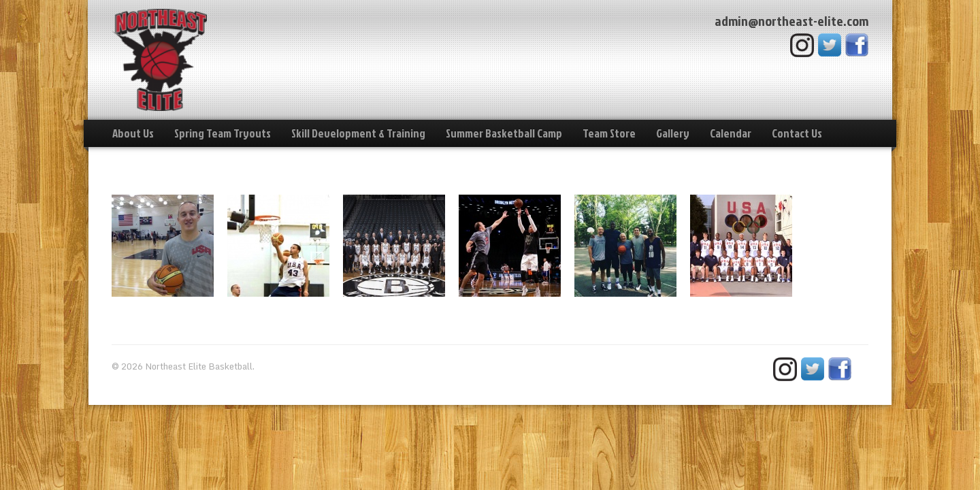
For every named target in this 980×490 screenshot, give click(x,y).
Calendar (731, 133)
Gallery (673, 133)
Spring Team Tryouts (223, 133)
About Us (133, 133)
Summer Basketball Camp (504, 133)
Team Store (609, 133)
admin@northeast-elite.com (791, 20)
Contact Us (797, 133)
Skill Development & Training (358, 133)
